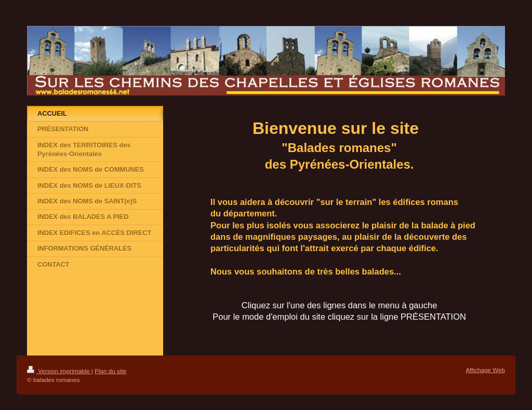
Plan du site (110, 371)
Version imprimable (59, 371)
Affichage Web (485, 370)
